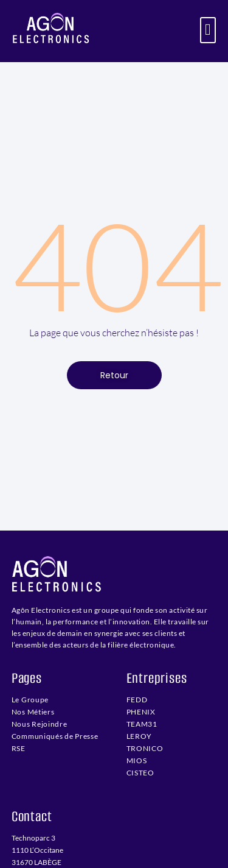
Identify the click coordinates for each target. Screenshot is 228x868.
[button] (208, 30)
